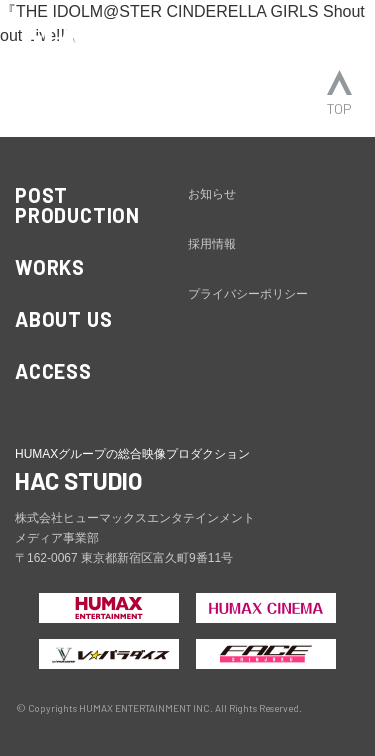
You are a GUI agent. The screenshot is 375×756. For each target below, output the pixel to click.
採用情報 (212, 244)
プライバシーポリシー (248, 294)
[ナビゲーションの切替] (333, 37)
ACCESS (53, 371)
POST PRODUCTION (77, 205)
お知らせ (212, 194)
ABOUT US (63, 319)
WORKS (50, 267)
